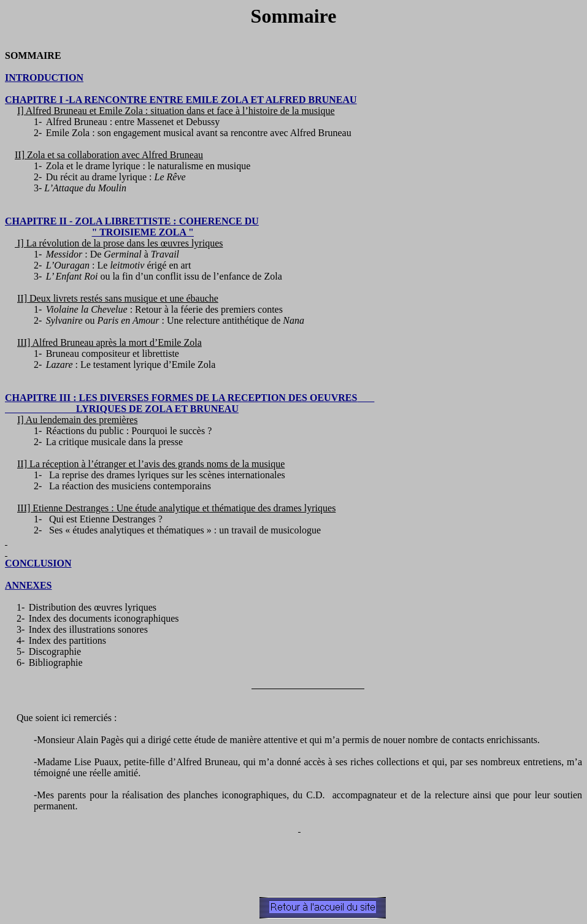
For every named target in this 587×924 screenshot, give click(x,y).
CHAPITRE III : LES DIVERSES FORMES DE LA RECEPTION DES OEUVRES (190, 398)
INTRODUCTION (44, 78)
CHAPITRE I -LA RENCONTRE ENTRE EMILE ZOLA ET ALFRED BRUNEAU (181, 100)
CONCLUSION (38, 563)
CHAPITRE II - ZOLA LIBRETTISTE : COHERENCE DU (132, 221)
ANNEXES (28, 585)
